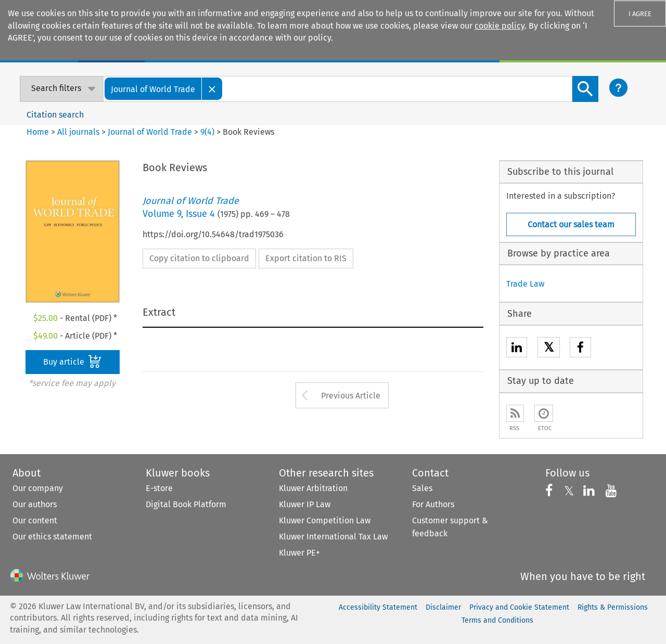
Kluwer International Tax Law (333, 537)
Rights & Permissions (613, 607)
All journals (79, 132)
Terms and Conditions (497, 620)
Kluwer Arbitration (313, 488)
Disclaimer (443, 607)
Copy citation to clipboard (199, 258)
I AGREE (640, 14)
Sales (422, 488)
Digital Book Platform (186, 504)
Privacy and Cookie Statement (519, 607)
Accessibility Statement (378, 607)
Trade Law (525, 284)
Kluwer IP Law (305, 504)
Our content (35, 520)
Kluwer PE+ (299, 553)
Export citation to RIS (306, 258)
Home (38, 132)
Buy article (72, 362)
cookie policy (499, 26)
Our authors (35, 504)
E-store (159, 488)
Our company (38, 488)
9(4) (207, 132)
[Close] (212, 89)
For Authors (433, 504)
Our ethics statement (52, 537)
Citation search (55, 115)
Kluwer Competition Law (325, 520)
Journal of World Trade (150, 132)
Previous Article (351, 396)
